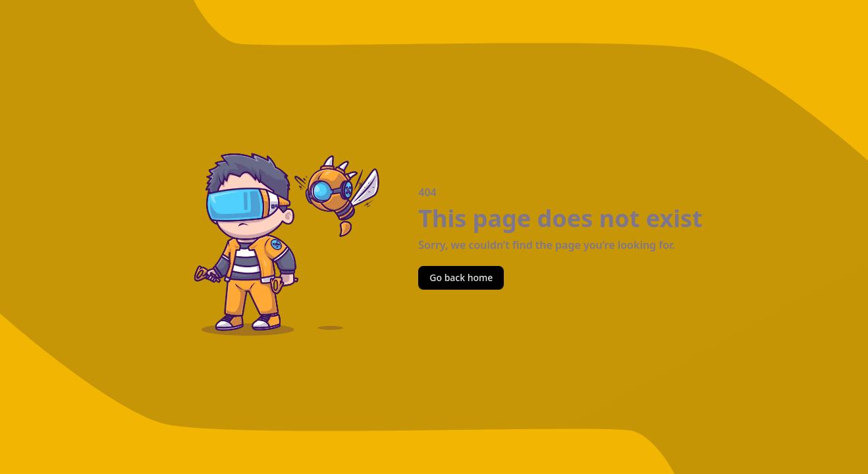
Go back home (461, 277)
